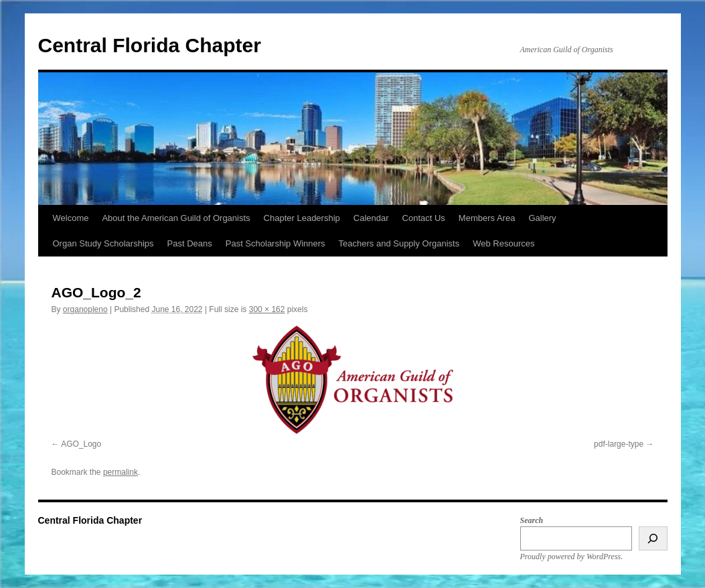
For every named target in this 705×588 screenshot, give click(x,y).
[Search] (653, 538)
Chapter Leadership (302, 218)
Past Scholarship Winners (276, 243)
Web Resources (503, 243)
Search (532, 520)
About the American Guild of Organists (176, 218)
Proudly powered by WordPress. (572, 557)
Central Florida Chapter (150, 45)
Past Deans (190, 243)
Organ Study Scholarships (103, 243)
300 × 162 (267, 309)
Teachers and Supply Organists (399, 243)
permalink (121, 472)
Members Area (487, 218)
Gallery (542, 218)
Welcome (71, 218)
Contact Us (424, 218)
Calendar (371, 218)
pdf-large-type (619, 444)
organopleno (85, 309)
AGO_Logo (81, 444)
